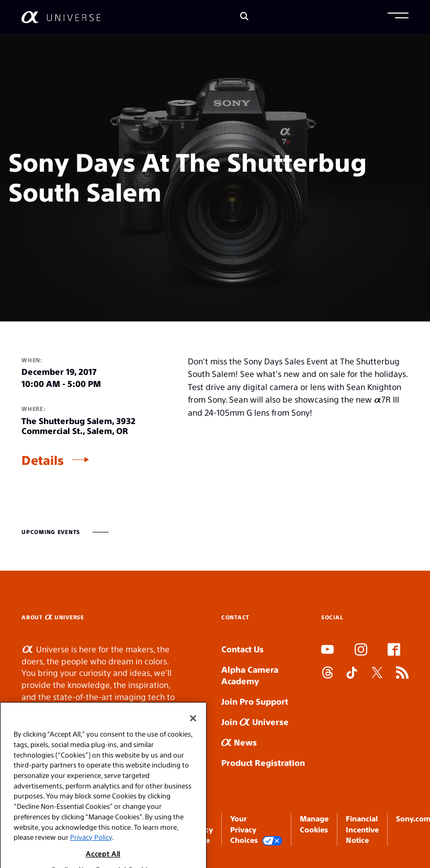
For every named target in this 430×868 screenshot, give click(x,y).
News (239, 742)
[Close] (193, 730)
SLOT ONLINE (324, 709)
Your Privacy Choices (256, 830)
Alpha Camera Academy (250, 675)
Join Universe (255, 722)
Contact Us (242, 649)
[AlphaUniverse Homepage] (61, 17)
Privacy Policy (91, 848)
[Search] (244, 17)
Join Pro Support (255, 701)
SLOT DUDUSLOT (324, 697)
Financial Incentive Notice (362, 829)
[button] (398, 17)
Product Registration (263, 763)
